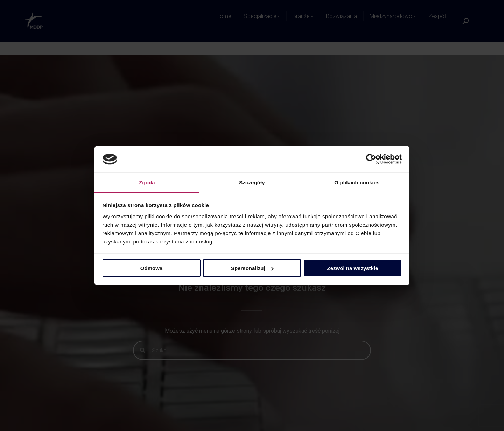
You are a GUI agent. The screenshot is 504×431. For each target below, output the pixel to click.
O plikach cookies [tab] (357, 182)
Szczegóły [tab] (252, 182)
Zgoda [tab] (147, 182)
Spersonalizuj (252, 268)
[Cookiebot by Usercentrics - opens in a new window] (371, 159)
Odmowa (151, 268)
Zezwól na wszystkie (353, 268)
